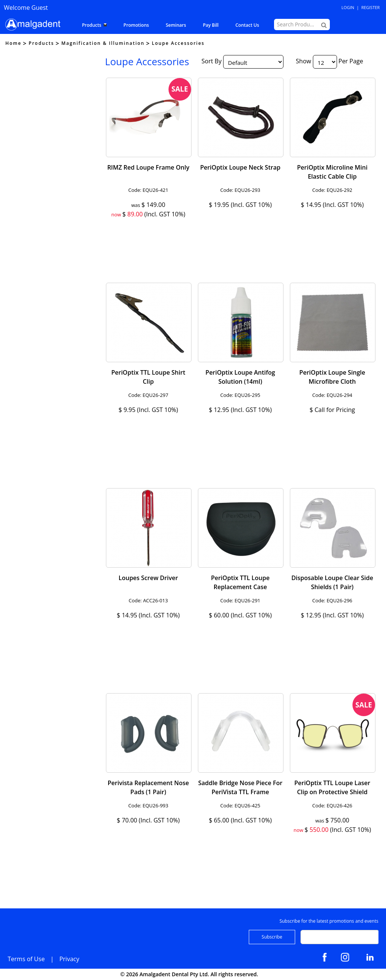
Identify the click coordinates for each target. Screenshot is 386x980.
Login (348, 7)
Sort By (212, 61)
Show (304, 61)
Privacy (69, 959)
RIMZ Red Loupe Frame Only (148, 167)
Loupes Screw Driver (149, 578)
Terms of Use (26, 959)
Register (370, 7)
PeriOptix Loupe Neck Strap (240, 167)
